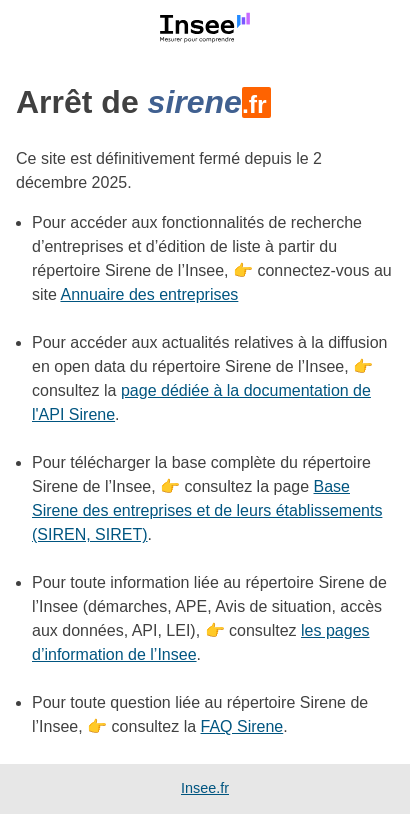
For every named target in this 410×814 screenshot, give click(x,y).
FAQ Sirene (242, 726)
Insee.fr (205, 788)
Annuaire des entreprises (149, 294)
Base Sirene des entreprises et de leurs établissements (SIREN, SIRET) (207, 510)
